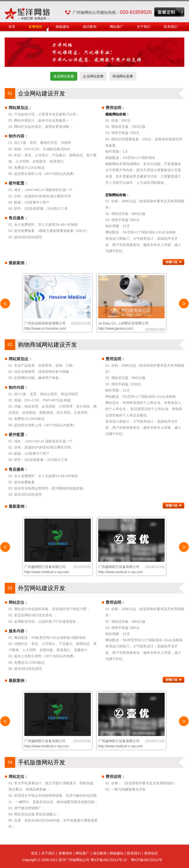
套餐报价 (35, 27)
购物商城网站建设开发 (47, 345)
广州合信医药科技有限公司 (45, 323)
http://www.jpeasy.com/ (116, 328)
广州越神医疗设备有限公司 (45, 567)
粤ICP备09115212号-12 (109, 860)
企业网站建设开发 (42, 93)
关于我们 (144, 27)
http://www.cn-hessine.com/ (45, 328)
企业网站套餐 (93, 76)
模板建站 (63, 27)
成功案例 (90, 27)
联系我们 (171, 27)
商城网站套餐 (123, 76)
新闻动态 (151, 853)
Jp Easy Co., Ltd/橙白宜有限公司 (123, 323)
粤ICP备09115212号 (147, 860)
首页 (12, 27)
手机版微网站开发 (42, 762)
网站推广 (117, 27)
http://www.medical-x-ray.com (47, 572)
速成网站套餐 (64, 76)
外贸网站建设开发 (42, 588)
